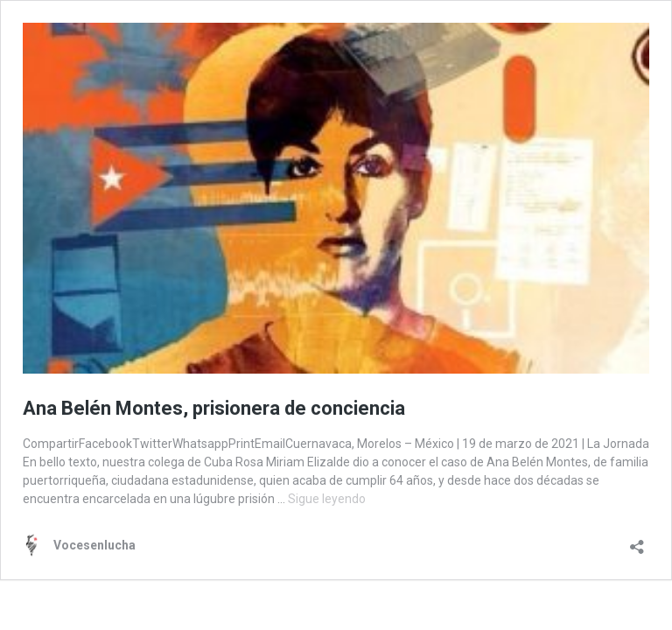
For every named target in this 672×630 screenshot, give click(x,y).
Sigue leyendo (327, 499)
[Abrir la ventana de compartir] (637, 541)
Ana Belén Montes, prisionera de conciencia (214, 408)
